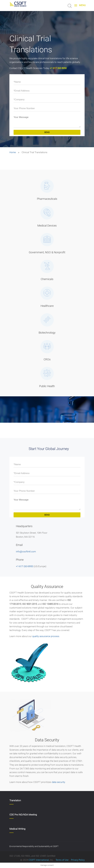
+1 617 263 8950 (58, 68)
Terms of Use (62, 860)
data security (58, 782)
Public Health (47, 386)
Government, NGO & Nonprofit (47, 252)
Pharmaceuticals (47, 199)
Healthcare (47, 306)
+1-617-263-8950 (25, 566)
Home (13, 152)
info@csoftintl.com (26, 552)
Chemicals (47, 279)
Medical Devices (47, 226)
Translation (15, 800)
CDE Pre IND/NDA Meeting (23, 815)
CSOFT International (39, 860)
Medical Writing (17, 829)
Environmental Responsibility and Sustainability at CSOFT (34, 846)
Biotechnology (47, 333)
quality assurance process (46, 636)
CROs (47, 359)
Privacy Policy (77, 860)
